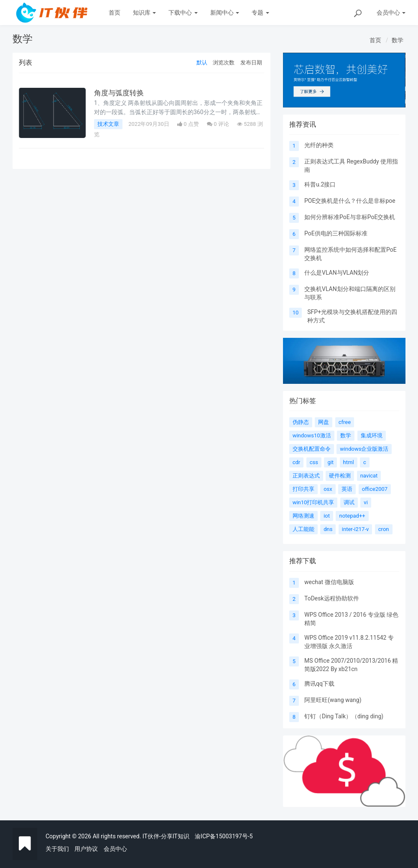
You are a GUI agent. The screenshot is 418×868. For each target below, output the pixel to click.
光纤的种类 (319, 145)
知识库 (144, 13)
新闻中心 (225, 13)
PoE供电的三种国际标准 (336, 233)
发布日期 (251, 63)
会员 (391, 13)
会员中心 (115, 849)
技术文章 (108, 124)
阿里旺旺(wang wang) (333, 700)
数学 (398, 40)
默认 (202, 63)
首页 (115, 13)
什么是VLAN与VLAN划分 (337, 273)
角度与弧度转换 (120, 93)
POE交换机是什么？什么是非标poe (350, 201)
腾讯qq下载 (319, 684)
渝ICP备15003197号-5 (224, 836)
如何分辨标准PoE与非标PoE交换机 (350, 217)
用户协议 (86, 849)
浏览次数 (224, 63)
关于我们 (57, 849)
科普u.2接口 (320, 184)
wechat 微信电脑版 (329, 582)
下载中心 (183, 13)
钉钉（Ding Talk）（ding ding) (344, 716)
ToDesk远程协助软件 (332, 598)
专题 (260, 13)
